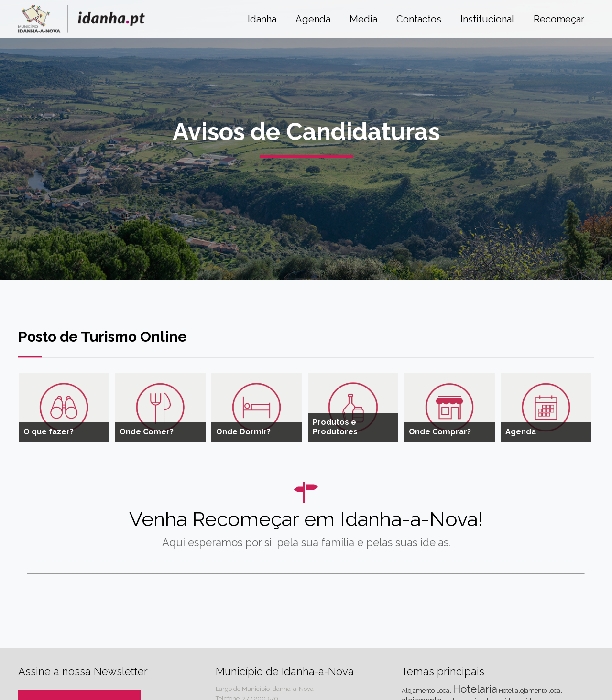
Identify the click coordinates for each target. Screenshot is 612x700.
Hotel (506, 691)
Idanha (262, 19)
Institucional (487, 19)
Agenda (313, 19)
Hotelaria (475, 689)
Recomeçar (559, 19)
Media (363, 19)
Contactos (419, 19)
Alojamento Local (426, 691)
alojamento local (539, 691)
